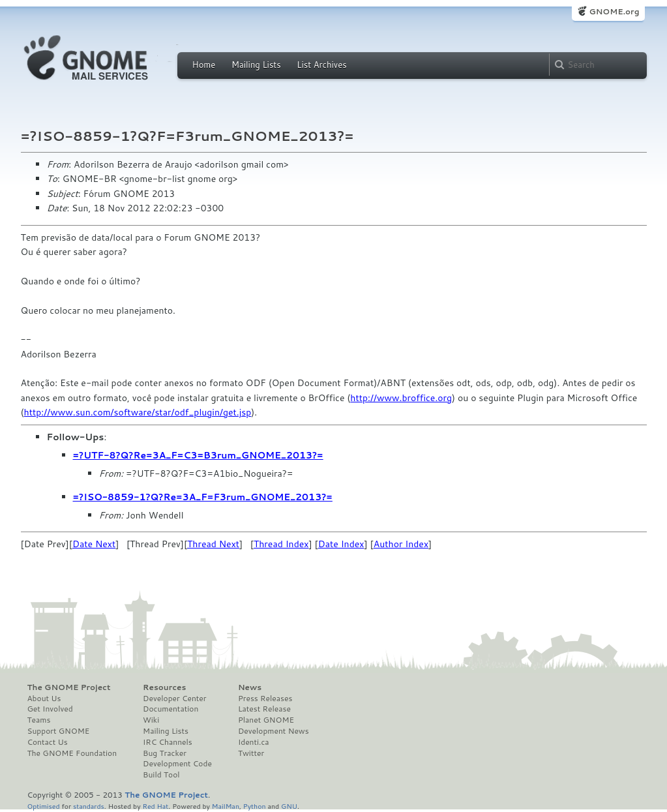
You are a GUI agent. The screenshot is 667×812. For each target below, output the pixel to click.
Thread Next (213, 544)
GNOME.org (614, 11)
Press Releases (265, 699)
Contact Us (48, 742)
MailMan (226, 806)
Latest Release (264, 709)
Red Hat (155, 806)
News (250, 687)
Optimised (44, 806)
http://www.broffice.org (401, 398)
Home (204, 65)
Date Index (341, 544)
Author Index (401, 544)
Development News (274, 731)
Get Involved (50, 709)
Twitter (251, 753)
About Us (44, 699)
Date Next (94, 544)
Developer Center (174, 699)
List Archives (321, 65)
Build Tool (161, 775)
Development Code (177, 764)
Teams (39, 720)
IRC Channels (168, 742)
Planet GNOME (266, 720)
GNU (289, 806)
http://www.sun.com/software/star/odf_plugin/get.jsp (138, 412)
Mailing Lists (256, 65)
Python (255, 806)
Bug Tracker (165, 753)
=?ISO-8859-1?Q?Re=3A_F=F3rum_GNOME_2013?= (203, 497)
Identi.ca (254, 742)
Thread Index (281, 544)
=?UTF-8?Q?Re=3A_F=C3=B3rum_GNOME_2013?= (198, 455)
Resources (164, 687)
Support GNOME (59, 731)
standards (89, 806)
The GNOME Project (69, 687)
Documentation (170, 709)
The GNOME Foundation (72, 753)
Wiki (151, 720)
